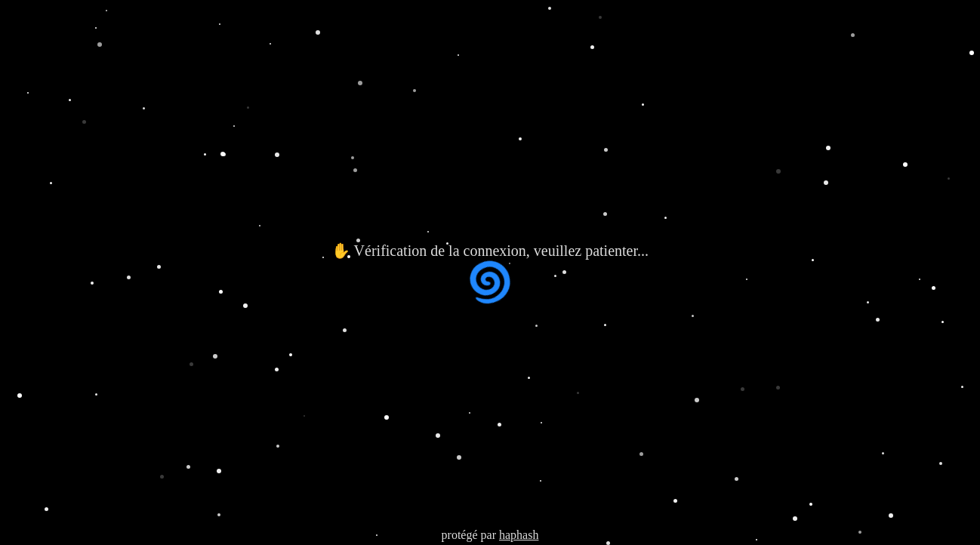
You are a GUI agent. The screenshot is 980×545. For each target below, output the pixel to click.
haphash (519, 535)
